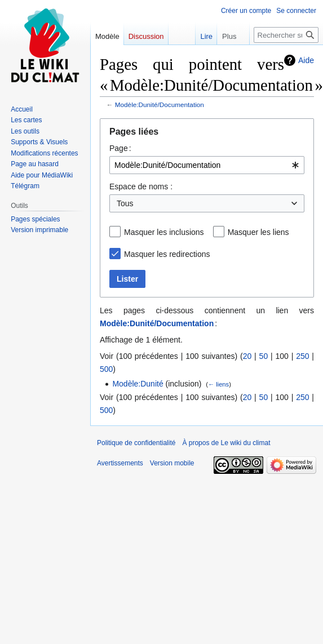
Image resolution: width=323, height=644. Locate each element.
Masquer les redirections (167, 254)
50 (264, 356)
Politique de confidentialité (136, 443)
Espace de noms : (141, 186)
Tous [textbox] (125, 203)
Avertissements (120, 463)
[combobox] (207, 165)
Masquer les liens (258, 232)
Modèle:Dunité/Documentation (160, 105)
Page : (120, 148)
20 (247, 356)
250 (302, 356)
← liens (218, 384)
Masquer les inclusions (164, 232)
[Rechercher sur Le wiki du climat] (286, 35)
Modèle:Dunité (138, 384)
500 (106, 369)
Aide (306, 60)
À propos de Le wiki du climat (226, 443)
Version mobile (172, 463)
